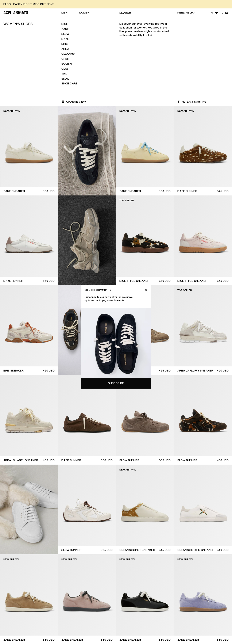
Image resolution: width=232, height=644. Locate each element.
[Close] (225, 22)
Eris (65, 44)
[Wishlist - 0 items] (215, 13)
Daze (65, 39)
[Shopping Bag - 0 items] (225, 13)
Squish (67, 64)
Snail (65, 79)
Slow (65, 34)
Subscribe (195, 116)
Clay (65, 69)
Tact (65, 74)
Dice (65, 24)
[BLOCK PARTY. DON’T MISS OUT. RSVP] (118, 4)
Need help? (186, 13)
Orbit (66, 59)
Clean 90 (68, 54)
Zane (65, 29)
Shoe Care (69, 83)
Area (65, 49)
